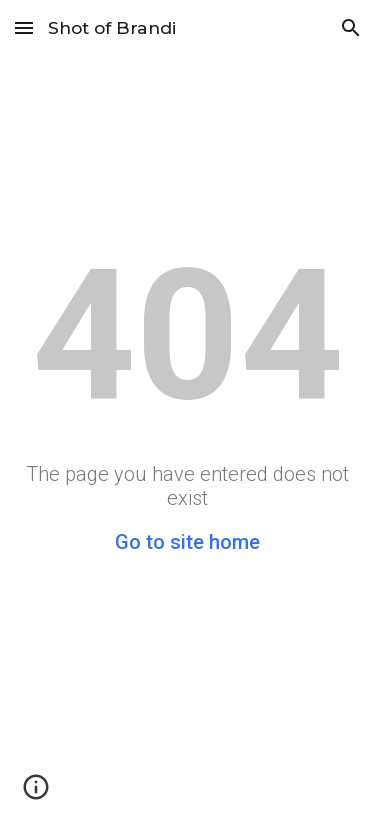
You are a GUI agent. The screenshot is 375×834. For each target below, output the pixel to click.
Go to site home (187, 542)
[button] (24, 27)
